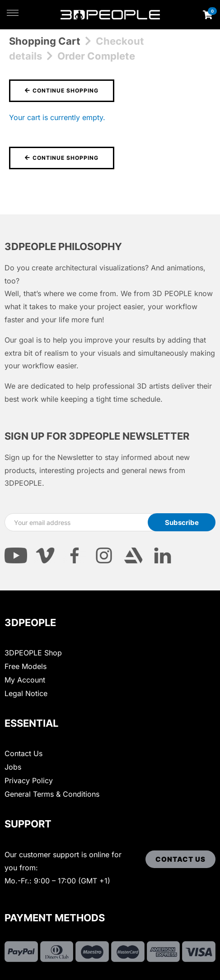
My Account (25, 680)
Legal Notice (26, 693)
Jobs (13, 767)
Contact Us (23, 753)
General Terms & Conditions (52, 794)
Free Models (26, 666)
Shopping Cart (45, 41)
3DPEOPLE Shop (33, 653)
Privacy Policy (29, 780)
